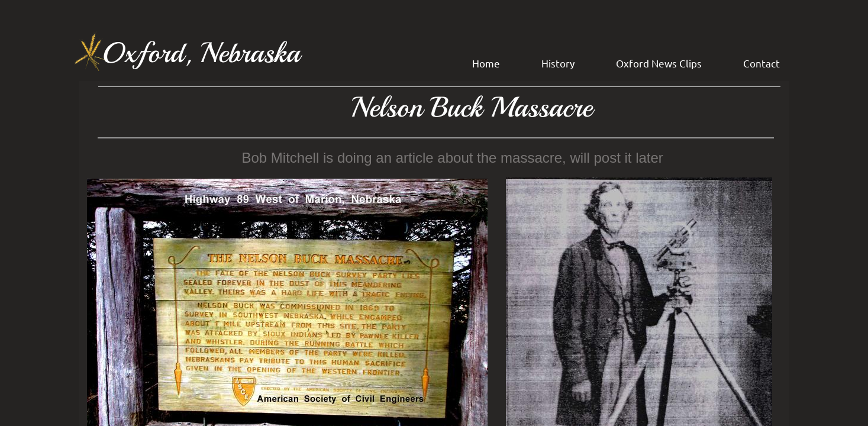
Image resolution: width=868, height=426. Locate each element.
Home (486, 63)
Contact (761, 63)
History (558, 63)
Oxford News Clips (659, 63)
